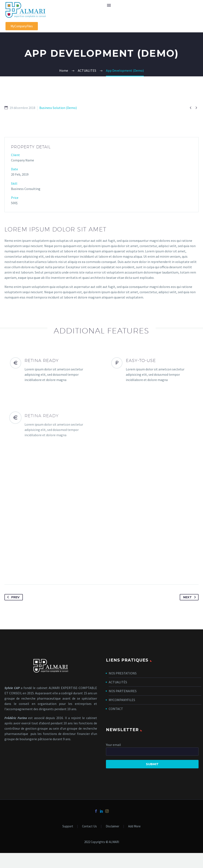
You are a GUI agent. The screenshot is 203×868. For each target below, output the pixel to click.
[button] (22, 26)
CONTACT (116, 709)
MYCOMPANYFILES (122, 700)
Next (190, 597)
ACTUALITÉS (118, 682)
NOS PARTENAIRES (123, 691)
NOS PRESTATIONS (123, 673)
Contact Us (89, 826)
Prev (12, 597)
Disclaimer (112, 826)
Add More (134, 826)
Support (68, 826)
